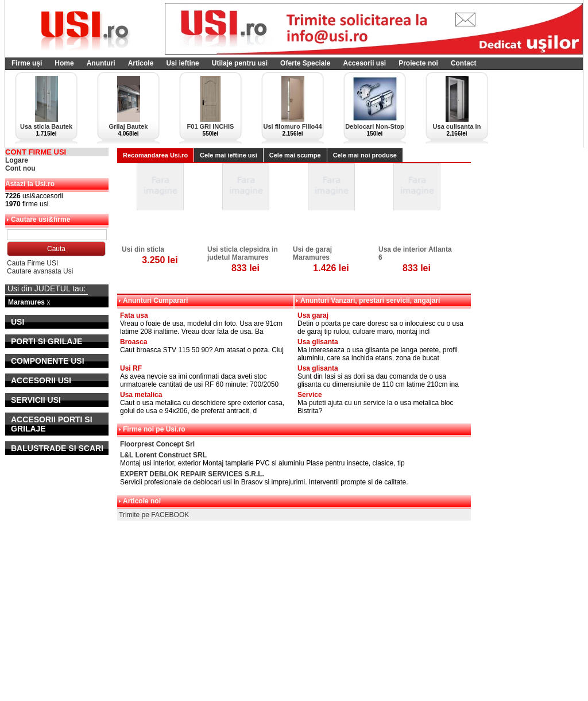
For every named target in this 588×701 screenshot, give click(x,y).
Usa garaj (313, 315)
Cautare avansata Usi (40, 271)
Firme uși (27, 63)
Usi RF (131, 368)
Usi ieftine (182, 63)
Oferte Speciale (305, 63)
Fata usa (134, 315)
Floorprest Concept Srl (157, 444)
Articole (141, 63)
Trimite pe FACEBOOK (154, 515)
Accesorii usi (364, 63)
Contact (464, 63)
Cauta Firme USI (32, 263)
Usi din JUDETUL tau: (47, 288)
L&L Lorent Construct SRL (163, 455)
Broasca (134, 342)
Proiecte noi (418, 63)
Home (64, 63)
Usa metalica (141, 395)
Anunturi (101, 63)
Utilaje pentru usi (240, 63)
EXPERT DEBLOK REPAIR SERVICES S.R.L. (192, 474)
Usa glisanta (318, 342)
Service (310, 395)
